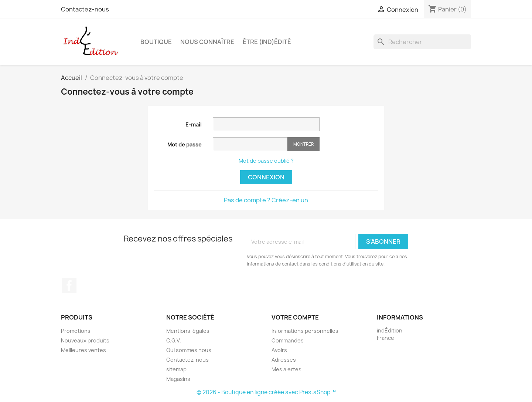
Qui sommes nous (189, 350)
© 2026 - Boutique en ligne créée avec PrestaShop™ (266, 392)
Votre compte (295, 317)
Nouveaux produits (85, 340)
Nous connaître (207, 42)
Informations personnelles (305, 331)
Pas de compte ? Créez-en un (266, 200)
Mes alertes (287, 369)
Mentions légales (188, 331)
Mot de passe (185, 144)
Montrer (303, 144)
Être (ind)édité (267, 42)
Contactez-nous (85, 9)
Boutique (156, 42)
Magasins (178, 379)
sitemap (176, 369)
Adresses (284, 360)
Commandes (288, 340)
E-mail (194, 124)
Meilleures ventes (83, 350)
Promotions (76, 331)
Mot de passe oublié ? (266, 161)
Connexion (266, 177)
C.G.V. (174, 340)
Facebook (69, 286)
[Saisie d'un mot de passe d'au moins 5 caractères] (250, 144)
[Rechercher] (422, 42)
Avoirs (279, 350)
